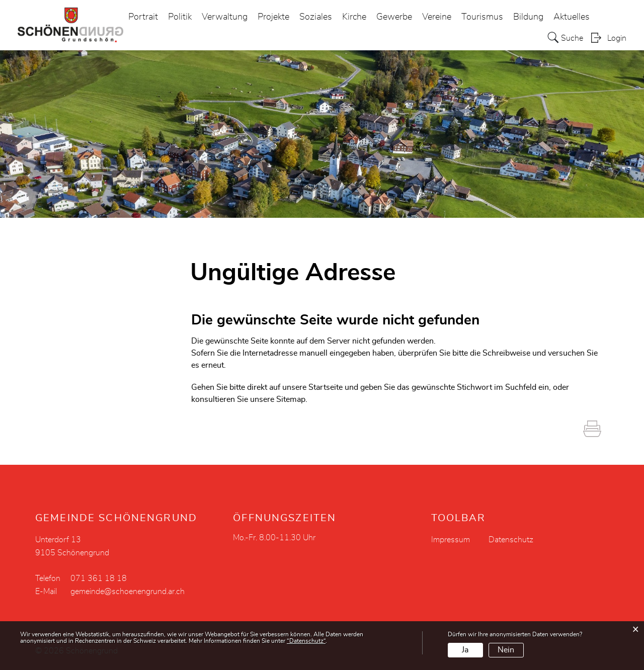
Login (617, 38)
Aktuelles (572, 17)
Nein (506, 650)
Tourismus (482, 17)
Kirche (354, 17)
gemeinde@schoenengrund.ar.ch (128, 592)
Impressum (451, 540)
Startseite (326, 387)
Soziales (316, 17)
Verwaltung (225, 17)
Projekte (273, 17)
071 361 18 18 (99, 578)
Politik (180, 17)
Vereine (437, 17)
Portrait (143, 17)
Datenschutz (511, 540)
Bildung (528, 17)
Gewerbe (394, 17)
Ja (465, 650)
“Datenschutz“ (306, 641)
